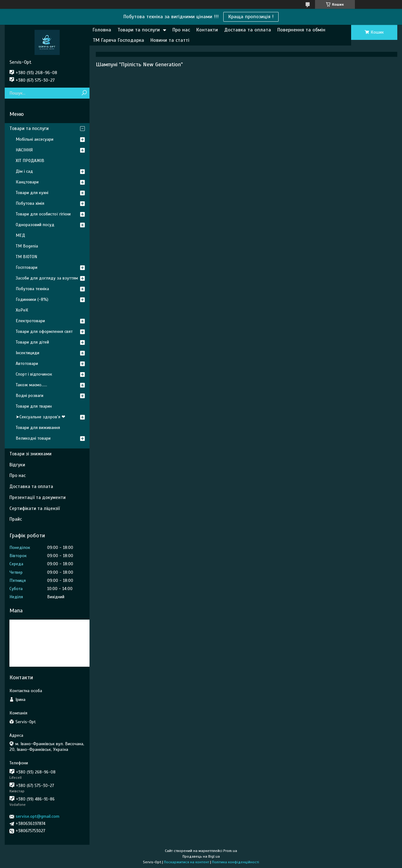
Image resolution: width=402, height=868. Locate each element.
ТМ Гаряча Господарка (118, 40)
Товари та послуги (139, 30)
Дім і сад (24, 171)
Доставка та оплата (248, 30)
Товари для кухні (32, 193)
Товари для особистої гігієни (43, 214)
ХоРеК (22, 310)
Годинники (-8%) (32, 299)
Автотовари (27, 363)
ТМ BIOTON (26, 257)
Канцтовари (27, 182)
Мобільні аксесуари (35, 139)
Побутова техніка (32, 289)
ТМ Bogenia (27, 246)
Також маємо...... (31, 385)
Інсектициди (27, 353)
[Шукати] (84, 93)
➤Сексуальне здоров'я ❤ (41, 417)
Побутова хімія (30, 203)
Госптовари (27, 267)
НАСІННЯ (24, 150)
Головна (102, 30)
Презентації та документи (38, 497)
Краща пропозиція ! (251, 17)
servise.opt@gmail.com (38, 816)
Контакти (207, 30)
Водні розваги (30, 396)
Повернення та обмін (301, 30)
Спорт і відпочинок (34, 374)
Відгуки (17, 465)
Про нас (181, 30)
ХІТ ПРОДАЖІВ (30, 161)
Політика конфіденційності (236, 862)
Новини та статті (170, 40)
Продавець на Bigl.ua (201, 856)
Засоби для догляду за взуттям (47, 278)
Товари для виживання (38, 428)
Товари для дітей (32, 342)
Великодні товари (33, 438)
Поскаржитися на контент (187, 862)
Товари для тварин (34, 406)
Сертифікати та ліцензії (35, 508)
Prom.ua (230, 851)
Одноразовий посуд (35, 225)
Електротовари (30, 321)
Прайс (16, 519)
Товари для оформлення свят (44, 331)
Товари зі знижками (30, 454)
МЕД (20, 235)
